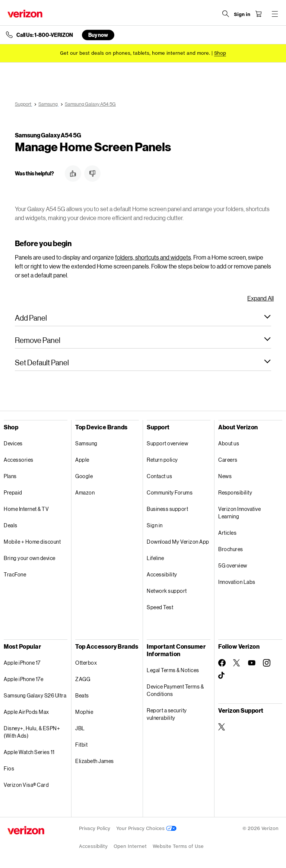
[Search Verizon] (226, 14)
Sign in (155, 525)
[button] (73, 174)
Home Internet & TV (26, 509)
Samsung (86, 443)
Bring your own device (30, 558)
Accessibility (162, 574)
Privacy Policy (95, 828)
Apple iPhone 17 (22, 663)
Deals (11, 525)
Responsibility (235, 492)
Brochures (231, 549)
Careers (228, 460)
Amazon (85, 492)
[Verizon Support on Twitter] (222, 727)
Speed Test (160, 607)
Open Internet (130, 846)
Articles (227, 533)
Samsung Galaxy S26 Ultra (35, 695)
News (225, 476)
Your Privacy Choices (146, 828)
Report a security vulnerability (167, 714)
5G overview (233, 565)
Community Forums (170, 492)
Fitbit (81, 745)
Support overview (167, 443)
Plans (10, 476)
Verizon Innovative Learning (239, 513)
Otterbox (86, 663)
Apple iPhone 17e (23, 679)
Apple (82, 460)
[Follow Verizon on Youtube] (252, 663)
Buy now (98, 35)
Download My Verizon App (178, 542)
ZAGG (83, 679)
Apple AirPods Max (26, 712)
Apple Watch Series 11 (29, 752)
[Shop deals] (220, 53)
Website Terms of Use (178, 846)
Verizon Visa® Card (26, 785)
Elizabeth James (95, 761)
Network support (167, 591)
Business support (167, 509)
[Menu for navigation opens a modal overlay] (275, 14)
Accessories (19, 460)
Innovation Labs (237, 582)
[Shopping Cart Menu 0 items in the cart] (258, 14)
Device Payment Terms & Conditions (175, 690)
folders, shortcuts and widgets (153, 257)
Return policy (162, 460)
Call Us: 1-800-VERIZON (45, 35)
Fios (9, 768)
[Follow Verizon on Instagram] (267, 663)
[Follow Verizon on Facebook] (222, 663)
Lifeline (155, 558)
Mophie (84, 712)
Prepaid (13, 492)
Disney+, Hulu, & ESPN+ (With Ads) (32, 732)
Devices (13, 443)
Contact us (159, 476)
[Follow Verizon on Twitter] (237, 663)
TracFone (15, 574)
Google (84, 476)
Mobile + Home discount (32, 542)
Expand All (260, 298)
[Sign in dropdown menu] (242, 15)
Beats (82, 695)
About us (229, 443)
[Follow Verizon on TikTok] (222, 675)
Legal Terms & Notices (173, 670)
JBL (80, 728)
